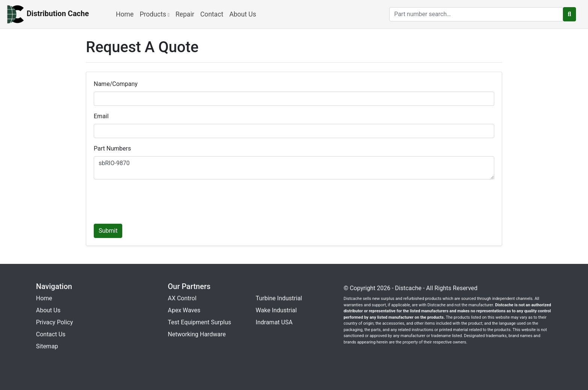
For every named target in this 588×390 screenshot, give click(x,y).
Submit (108, 231)
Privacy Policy (55, 322)
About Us (243, 14)
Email (101, 116)
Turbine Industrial (279, 298)
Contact (212, 14)
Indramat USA (274, 322)
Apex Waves (184, 310)
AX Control (182, 298)
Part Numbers (112, 148)
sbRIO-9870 (294, 168)
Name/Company (116, 84)
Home (125, 14)
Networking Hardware (197, 334)
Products (154, 14)
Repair (185, 14)
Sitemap (47, 346)
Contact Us (51, 334)
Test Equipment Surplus (200, 322)
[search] (476, 14)
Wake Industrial (276, 310)
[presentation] (151, 200)
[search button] (569, 14)
